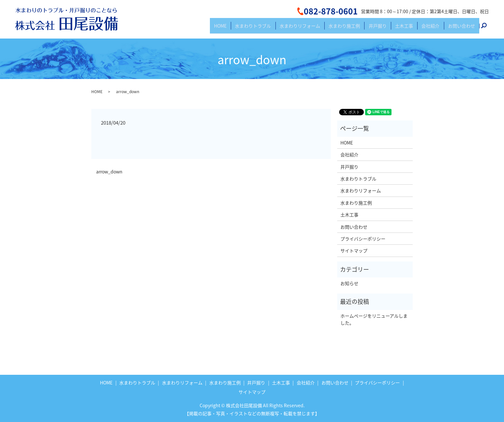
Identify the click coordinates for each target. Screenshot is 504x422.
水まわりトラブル (279, 28)
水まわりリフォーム (322, 28)
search (488, 29)
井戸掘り (392, 28)
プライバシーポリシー (363, 239)
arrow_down (109, 172)
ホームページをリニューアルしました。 (374, 319)
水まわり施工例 (362, 28)
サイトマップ (354, 251)
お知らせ (349, 283)
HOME (250, 28)
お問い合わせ (464, 28)
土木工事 (414, 28)
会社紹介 (437, 28)
